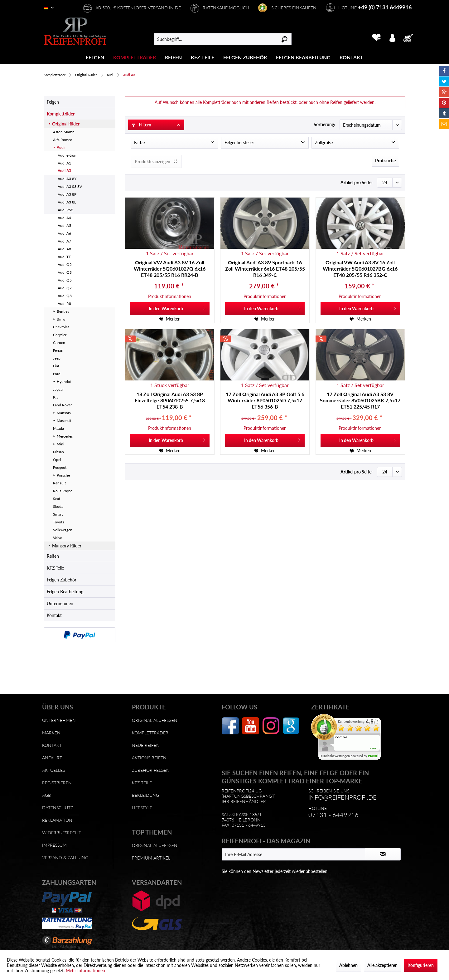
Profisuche (385, 161)
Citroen (59, 343)
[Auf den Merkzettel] (170, 319)
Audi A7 (64, 241)
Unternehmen (60, 603)
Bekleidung (145, 795)
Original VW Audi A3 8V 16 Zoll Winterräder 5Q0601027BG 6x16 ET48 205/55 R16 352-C (360, 269)
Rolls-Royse (63, 491)
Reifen (53, 556)
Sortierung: (324, 124)
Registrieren (57, 783)
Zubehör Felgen (151, 770)
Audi (61, 147)
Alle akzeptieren (382, 965)
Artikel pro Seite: (357, 182)
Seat (57, 499)
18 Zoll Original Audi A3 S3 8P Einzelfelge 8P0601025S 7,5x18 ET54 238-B (170, 400)
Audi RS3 (65, 210)
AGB (46, 795)
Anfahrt (52, 758)
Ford (57, 374)
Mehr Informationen (85, 970)
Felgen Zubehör (62, 580)
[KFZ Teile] (203, 57)
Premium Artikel (151, 858)
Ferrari (58, 350)
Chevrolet (61, 327)
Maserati (64, 421)
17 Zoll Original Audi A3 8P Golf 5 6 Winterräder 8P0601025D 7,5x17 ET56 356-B (265, 400)
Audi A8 (64, 249)
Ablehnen (348, 965)
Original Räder (66, 124)
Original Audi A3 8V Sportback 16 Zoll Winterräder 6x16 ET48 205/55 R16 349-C (265, 269)
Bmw (61, 319)
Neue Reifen (146, 745)
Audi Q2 (65, 265)
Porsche (63, 475)
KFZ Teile (55, 568)
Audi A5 (64, 225)
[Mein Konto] (392, 37)
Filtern (142, 125)
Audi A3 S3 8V (70, 186)
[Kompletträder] (135, 57)
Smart (58, 514)
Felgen (53, 102)
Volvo (58, 538)
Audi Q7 (65, 288)
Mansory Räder (67, 546)
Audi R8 (64, 304)
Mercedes (65, 436)
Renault (59, 483)
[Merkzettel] (376, 37)
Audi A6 (64, 233)
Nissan (58, 452)
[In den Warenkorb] (169, 309)
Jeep (57, 358)
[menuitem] (95, 57)
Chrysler (60, 335)
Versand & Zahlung (65, 857)
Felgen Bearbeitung (65, 592)
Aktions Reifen (149, 758)
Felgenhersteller (239, 142)
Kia (56, 397)
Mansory (64, 413)
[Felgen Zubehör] (245, 57)
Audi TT (64, 257)
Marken (51, 733)
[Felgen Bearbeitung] (303, 57)
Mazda (58, 428)
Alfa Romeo (63, 140)
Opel (57, 460)
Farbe (139, 142)
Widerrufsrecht (62, 833)
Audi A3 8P (67, 194)
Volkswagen (63, 530)
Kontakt (54, 615)
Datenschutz (58, 808)
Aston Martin (64, 132)
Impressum (54, 845)
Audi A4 (64, 218)
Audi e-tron (67, 155)
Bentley (63, 311)
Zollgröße (324, 142)
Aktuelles (53, 770)
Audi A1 (64, 163)
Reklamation (57, 820)
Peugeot (60, 467)
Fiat (56, 366)
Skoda (58, 506)
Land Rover (62, 405)
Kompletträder (61, 114)
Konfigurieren (421, 965)
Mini (60, 444)
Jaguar (58, 389)
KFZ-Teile (142, 783)
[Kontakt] (351, 57)
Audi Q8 (65, 296)
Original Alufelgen (155, 720)
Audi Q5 (65, 280)
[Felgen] (95, 57)
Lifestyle (142, 808)
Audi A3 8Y (67, 179)
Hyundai (64, 382)
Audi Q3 (65, 272)
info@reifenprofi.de (343, 797)
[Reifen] (173, 57)
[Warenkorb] (410, 37)
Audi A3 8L (67, 202)
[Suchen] (285, 39)
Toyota (59, 522)
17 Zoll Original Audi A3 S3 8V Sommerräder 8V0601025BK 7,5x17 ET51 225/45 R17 (360, 400)
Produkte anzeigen (156, 162)
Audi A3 (64, 171)
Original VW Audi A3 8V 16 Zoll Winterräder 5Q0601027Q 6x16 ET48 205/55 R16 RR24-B (170, 269)
